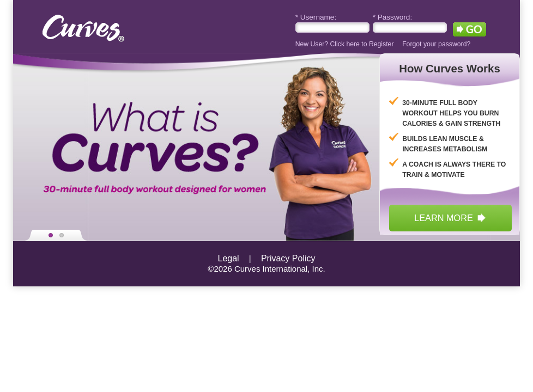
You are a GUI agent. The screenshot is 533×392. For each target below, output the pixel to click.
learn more (450, 218)
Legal (229, 258)
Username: (316, 17)
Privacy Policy (288, 258)
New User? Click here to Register (345, 44)
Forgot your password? (436, 44)
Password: (393, 17)
